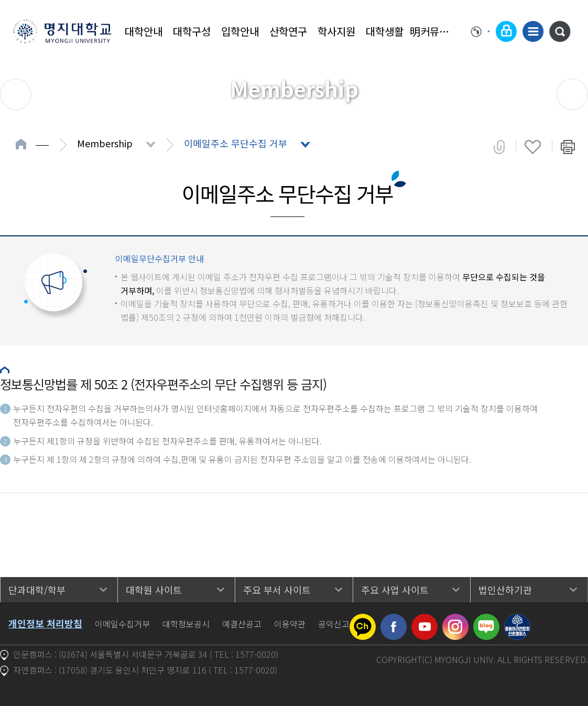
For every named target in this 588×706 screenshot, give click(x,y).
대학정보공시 (186, 624)
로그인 (506, 31)
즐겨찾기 (533, 147)
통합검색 (560, 31)
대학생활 (385, 31)
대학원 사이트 (154, 590)
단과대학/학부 (37, 590)
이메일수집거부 (122, 624)
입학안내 (240, 31)
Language (481, 31)
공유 (499, 147)
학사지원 (336, 31)
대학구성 (192, 31)
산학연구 (288, 31)
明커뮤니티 (433, 31)
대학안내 (144, 31)
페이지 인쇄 (568, 147)
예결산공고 (242, 624)
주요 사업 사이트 (395, 590)
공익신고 (334, 624)
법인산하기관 (505, 590)
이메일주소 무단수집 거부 (236, 143)
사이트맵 (533, 31)
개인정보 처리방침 (45, 623)
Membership (105, 143)
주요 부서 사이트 (277, 590)
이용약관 (290, 624)
